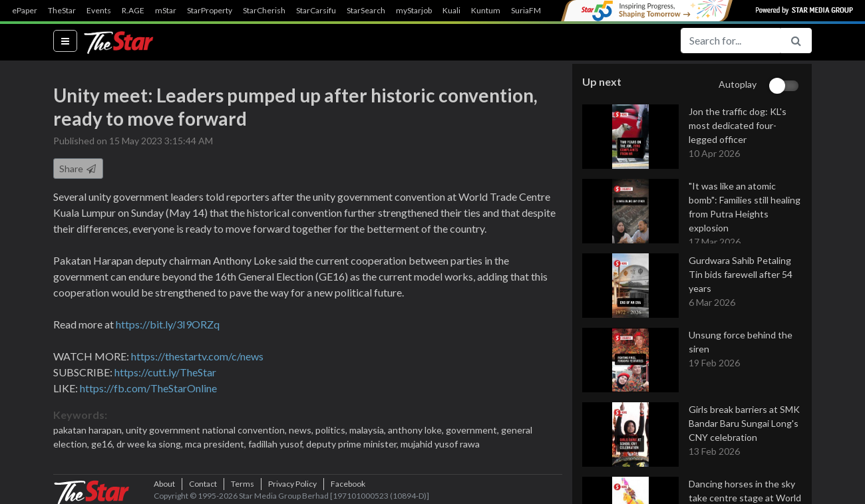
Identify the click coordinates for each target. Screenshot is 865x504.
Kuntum (486, 11)
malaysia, (369, 430)
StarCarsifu (316, 11)
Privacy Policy (292, 484)
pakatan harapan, (89, 430)
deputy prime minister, (353, 444)
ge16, (104, 444)
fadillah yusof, (277, 444)
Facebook (348, 484)
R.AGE (133, 11)
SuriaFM (526, 11)
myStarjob (414, 11)
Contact (203, 484)
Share (78, 169)
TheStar (62, 11)
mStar (166, 11)
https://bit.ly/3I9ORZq (168, 324)
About (164, 484)
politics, (332, 430)
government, (473, 430)
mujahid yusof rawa (440, 444)
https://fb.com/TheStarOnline (148, 388)
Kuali (451, 11)
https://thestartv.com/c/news (197, 356)
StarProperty (210, 11)
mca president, (217, 444)
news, (302, 430)
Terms (243, 484)
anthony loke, (417, 430)
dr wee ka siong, (151, 444)
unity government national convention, (207, 430)
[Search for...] (731, 41)
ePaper (25, 11)
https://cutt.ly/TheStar (165, 372)
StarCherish (264, 11)
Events (99, 11)
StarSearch (366, 11)
